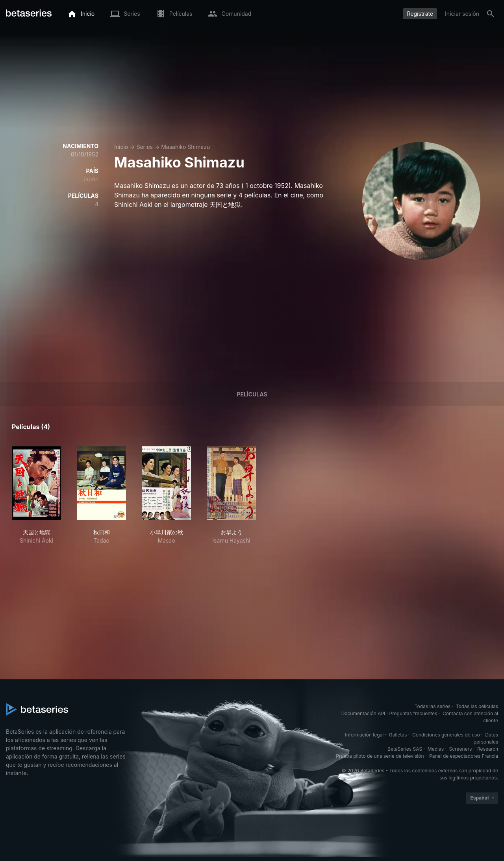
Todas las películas (477, 706)
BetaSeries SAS (405, 749)
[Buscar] (491, 14)
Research (488, 749)
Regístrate (420, 14)
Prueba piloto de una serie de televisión (380, 756)
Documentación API (363, 713)
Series (145, 147)
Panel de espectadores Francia (464, 756)
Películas (252, 394)
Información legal (364, 735)
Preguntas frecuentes (413, 713)
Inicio (121, 147)
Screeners (461, 749)
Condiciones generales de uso (446, 735)
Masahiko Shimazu (185, 147)
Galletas (398, 735)
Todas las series (433, 706)
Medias (436, 749)
